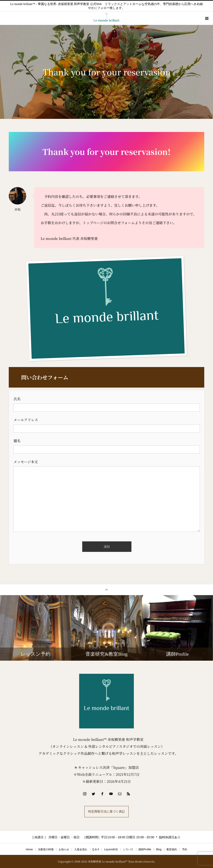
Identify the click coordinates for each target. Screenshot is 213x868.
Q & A (96, 849)
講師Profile (145, 849)
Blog (159, 849)
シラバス (128, 849)
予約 (185, 849)
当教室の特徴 (46, 849)
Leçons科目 (111, 849)
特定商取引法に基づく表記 (106, 812)
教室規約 (172, 849)
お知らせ (64, 849)
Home (29, 849)
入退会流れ (81, 849)
